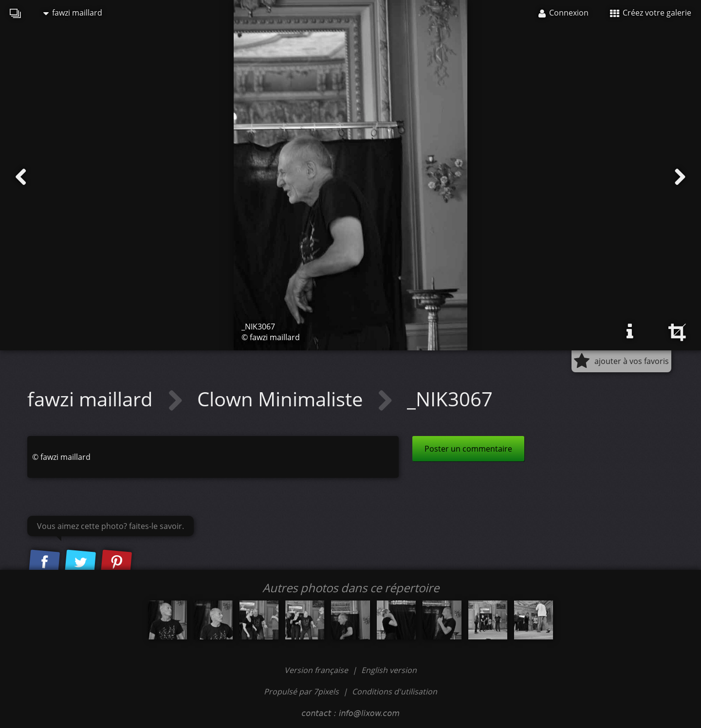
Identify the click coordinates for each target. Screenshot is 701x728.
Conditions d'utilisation (395, 692)
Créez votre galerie (651, 13)
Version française (317, 670)
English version (389, 670)
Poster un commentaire (468, 449)
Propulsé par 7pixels (301, 692)
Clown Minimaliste (282, 399)
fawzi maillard (73, 13)
